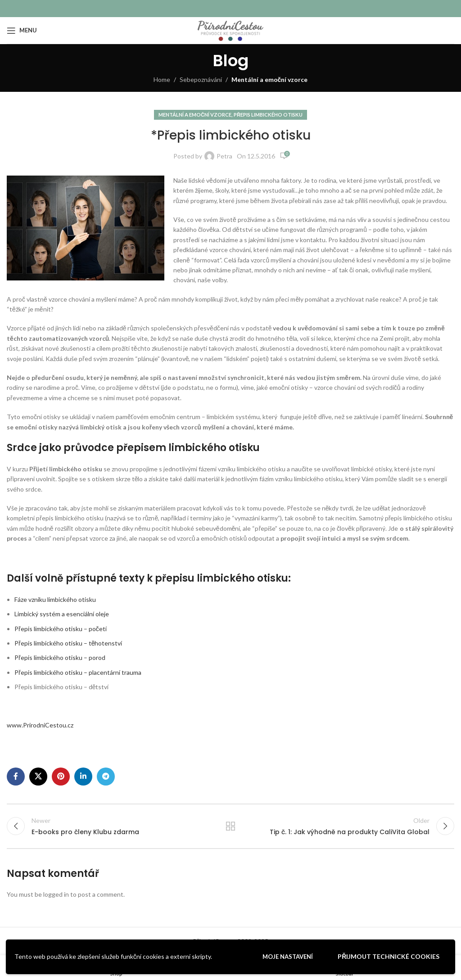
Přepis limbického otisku (268, 115)
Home (162, 79)
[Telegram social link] (106, 777)
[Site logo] (230, 29)
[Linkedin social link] (83, 777)
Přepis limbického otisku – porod (60, 657)
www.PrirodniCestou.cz (40, 725)
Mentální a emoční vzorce (270, 79)
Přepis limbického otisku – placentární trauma (78, 672)
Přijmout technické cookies (389, 956)
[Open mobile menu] (22, 31)
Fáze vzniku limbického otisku (55, 599)
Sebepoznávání (201, 79)
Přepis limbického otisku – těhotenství (68, 643)
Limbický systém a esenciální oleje (62, 614)
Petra (224, 156)
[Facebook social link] (16, 777)
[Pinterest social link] (61, 777)
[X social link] (38, 777)
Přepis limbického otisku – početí (61, 629)
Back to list (230, 826)
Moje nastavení (288, 957)
